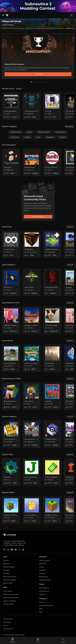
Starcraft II (6, 573)
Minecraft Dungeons (9, 580)
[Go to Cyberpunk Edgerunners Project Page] (11, 320)
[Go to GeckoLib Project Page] (11, 472)
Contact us (43, 594)
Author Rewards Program (11, 598)
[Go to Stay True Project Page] (52, 396)
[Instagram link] (4, 550)
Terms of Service (8, 619)
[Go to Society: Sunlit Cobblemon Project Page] (52, 162)
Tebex (41, 609)
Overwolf (42, 602)
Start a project (8, 591)
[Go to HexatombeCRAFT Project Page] (52, 282)
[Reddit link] (23, 550)
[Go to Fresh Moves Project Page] (32, 396)
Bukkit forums (43, 577)
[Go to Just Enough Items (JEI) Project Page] (32, 472)
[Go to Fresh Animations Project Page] (11, 396)
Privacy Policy (7, 622)
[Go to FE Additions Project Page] (32, 244)
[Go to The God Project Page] (52, 106)
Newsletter (43, 570)
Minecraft (6, 564)
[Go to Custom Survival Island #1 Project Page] (32, 358)
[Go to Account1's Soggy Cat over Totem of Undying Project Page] (52, 320)
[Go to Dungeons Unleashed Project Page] (32, 320)
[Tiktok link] (8, 550)
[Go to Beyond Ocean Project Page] (32, 162)
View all (70, 227)
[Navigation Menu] (3, 15)
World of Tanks (8, 583)
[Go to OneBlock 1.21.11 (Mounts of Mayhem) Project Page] (52, 510)
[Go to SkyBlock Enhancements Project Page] (52, 244)
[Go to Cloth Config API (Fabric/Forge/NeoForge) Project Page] (52, 472)
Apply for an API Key (9, 601)
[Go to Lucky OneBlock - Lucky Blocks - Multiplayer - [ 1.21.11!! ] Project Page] (32, 510)
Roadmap (42, 573)
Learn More (38, 74)
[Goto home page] (7, 15)
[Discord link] (16, 550)
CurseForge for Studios (46, 606)
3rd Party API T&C (9, 604)
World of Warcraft (9, 567)
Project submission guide (11, 594)
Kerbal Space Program (10, 577)
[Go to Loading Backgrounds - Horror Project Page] (11, 106)
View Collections (38, 217)
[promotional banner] (38, 6)
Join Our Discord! (45, 561)
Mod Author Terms (8, 629)
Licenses (6, 626)
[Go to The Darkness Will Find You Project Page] (32, 106)
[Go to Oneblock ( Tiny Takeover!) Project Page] (11, 510)
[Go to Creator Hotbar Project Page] (11, 244)
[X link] (19, 550)
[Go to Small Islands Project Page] (52, 358)
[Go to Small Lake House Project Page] (11, 358)
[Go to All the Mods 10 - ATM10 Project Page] (11, 434)
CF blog (42, 567)
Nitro (41, 612)
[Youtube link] (12, 550)
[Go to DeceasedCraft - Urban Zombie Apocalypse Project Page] (32, 434)
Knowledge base (44, 588)
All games (6, 561)
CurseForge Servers (45, 580)
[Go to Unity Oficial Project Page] (32, 282)
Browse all (69, 127)
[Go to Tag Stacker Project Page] (11, 162)
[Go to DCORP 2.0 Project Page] (11, 282)
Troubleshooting (44, 591)
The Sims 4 (7, 570)
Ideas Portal (43, 564)
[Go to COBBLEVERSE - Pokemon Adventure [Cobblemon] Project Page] (52, 434)
